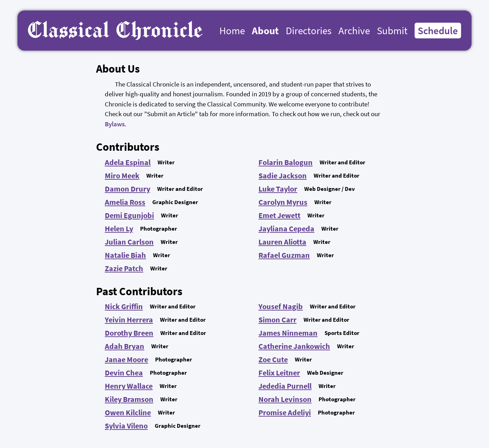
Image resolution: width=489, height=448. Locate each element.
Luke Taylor (278, 189)
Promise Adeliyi (285, 412)
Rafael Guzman (284, 255)
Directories (309, 31)
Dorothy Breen (129, 333)
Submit (392, 31)
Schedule (438, 31)
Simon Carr (278, 320)
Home (232, 31)
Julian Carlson (129, 242)
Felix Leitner (279, 373)
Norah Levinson (285, 399)
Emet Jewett (279, 215)
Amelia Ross (125, 202)
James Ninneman (288, 333)
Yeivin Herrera (129, 320)
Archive (354, 31)
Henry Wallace (129, 386)
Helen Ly (119, 229)
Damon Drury (127, 189)
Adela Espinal (128, 162)
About (265, 31)
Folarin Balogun (286, 162)
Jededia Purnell (285, 386)
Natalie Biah (125, 255)
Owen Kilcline (128, 412)
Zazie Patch (124, 268)
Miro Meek (122, 176)
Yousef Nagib (281, 306)
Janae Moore (126, 359)
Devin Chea (124, 373)
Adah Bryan (125, 346)
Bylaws (115, 124)
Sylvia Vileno (126, 426)
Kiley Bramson (129, 399)
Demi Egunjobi (129, 215)
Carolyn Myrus (283, 202)
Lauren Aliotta (282, 242)
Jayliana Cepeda (286, 229)
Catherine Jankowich (294, 346)
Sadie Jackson (283, 176)
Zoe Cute (273, 359)
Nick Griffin (124, 306)
